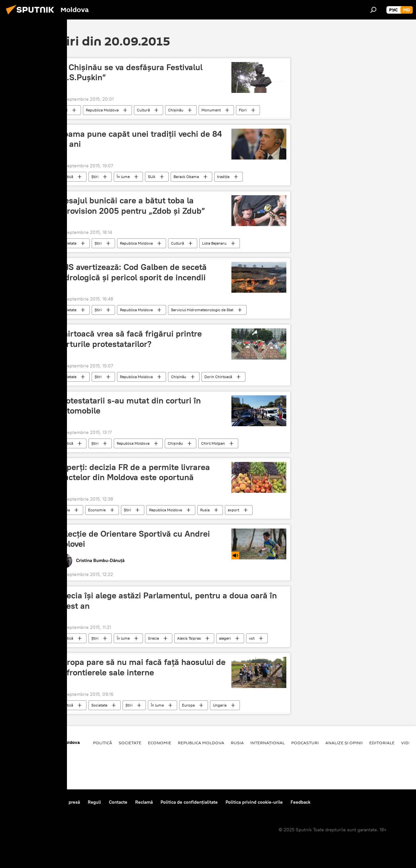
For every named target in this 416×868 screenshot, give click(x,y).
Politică (67, 177)
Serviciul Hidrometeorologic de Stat (202, 310)
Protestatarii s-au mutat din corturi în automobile (129, 406)
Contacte (118, 802)
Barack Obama (186, 177)
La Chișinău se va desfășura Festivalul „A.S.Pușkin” (130, 72)
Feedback (300, 802)
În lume (123, 177)
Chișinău (179, 377)
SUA (152, 177)
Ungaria (220, 705)
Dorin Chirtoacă (218, 377)
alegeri (225, 638)
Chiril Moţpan (213, 443)
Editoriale (382, 743)
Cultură (143, 110)
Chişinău (176, 110)
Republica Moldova (102, 110)
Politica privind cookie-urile (254, 802)
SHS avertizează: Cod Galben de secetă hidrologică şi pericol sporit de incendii (132, 272)
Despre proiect (22, 802)
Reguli (94, 802)
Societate (68, 243)
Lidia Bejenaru (214, 243)
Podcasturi (305, 743)
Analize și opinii (344, 743)
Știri (64, 110)
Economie (97, 510)
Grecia (153, 638)
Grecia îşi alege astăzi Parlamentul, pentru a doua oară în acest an (167, 600)
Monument (211, 110)
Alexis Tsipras (189, 638)
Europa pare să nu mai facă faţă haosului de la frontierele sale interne (142, 667)
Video (408, 743)
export (234, 510)
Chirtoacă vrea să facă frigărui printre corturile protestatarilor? (130, 339)
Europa (188, 705)
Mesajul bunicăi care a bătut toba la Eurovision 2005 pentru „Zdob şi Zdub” (131, 205)
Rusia (65, 510)
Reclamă (144, 802)
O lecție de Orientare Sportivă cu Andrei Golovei (134, 539)
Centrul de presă (63, 802)
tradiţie (223, 177)
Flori (243, 110)
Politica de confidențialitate (189, 802)
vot (252, 638)
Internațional (267, 743)
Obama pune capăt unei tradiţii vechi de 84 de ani (140, 139)
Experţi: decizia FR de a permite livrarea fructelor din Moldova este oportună (134, 472)
